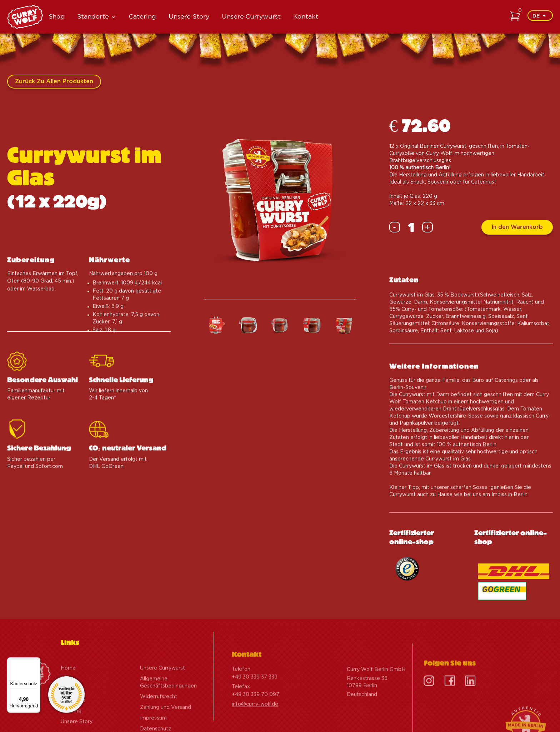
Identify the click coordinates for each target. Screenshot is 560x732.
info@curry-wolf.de (255, 725)
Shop (57, 17)
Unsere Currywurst (251, 17)
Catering (142, 17)
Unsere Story (189, 17)
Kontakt (306, 17)
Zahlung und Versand (166, 728)
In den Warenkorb (517, 227)
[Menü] (36, 662)
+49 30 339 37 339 (255, 698)
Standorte (93, 17)
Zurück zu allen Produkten (54, 81)
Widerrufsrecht (159, 718)
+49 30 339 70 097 (256, 716)
